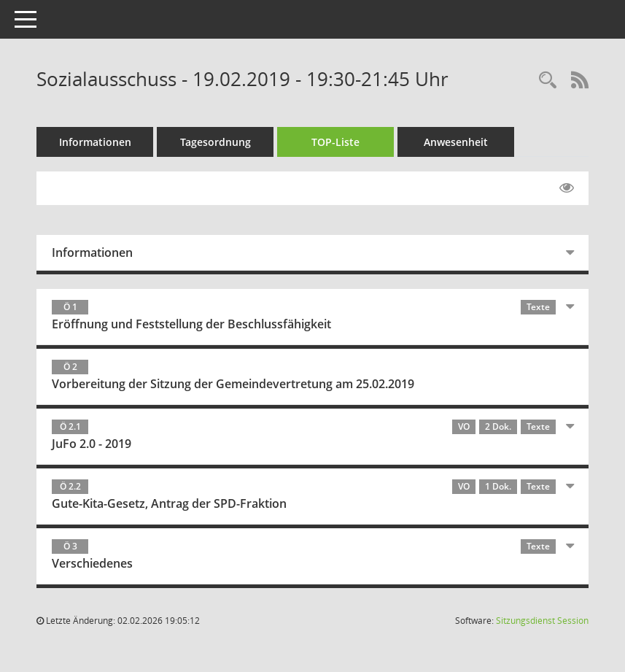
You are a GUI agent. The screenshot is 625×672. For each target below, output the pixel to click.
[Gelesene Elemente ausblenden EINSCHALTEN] (567, 188)
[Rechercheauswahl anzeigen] (548, 81)
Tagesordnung (216, 142)
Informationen (95, 142)
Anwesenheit (456, 142)
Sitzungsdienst (542, 621)
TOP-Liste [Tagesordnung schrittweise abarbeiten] (335, 142)
